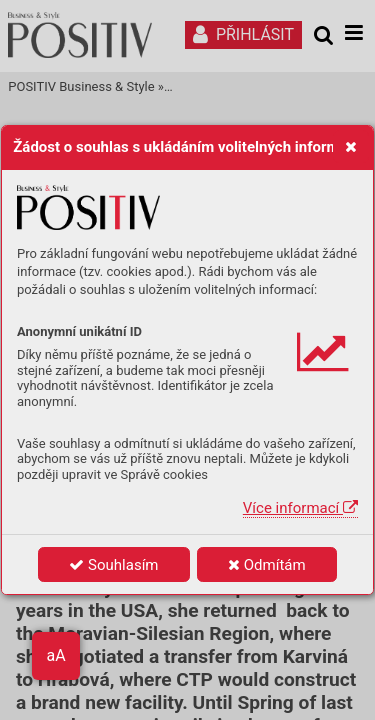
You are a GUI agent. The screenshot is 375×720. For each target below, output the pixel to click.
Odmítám (267, 565)
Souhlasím (113, 565)
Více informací (300, 508)
